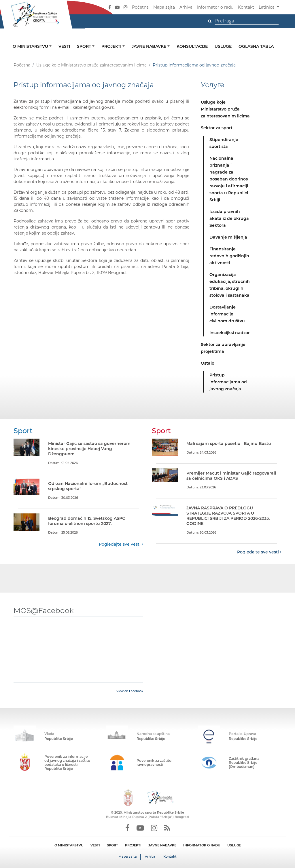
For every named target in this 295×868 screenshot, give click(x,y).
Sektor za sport (217, 128)
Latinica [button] (267, 7)
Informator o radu (215, 7)
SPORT (112, 845)
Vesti (64, 46)
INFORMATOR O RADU (202, 845)
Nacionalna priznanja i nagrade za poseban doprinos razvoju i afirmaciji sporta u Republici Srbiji (229, 179)
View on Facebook (130, 691)
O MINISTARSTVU (69, 845)
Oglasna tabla (256, 46)
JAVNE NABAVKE (162, 845)
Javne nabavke (150, 46)
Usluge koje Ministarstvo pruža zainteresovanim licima (91, 65)
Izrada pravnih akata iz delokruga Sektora (229, 218)
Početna (140, 7)
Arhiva (186, 7)
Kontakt (246, 7)
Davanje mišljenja (228, 237)
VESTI (95, 845)
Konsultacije (192, 46)
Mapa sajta (164, 7)
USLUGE (234, 845)
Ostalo (208, 363)
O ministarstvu (31, 46)
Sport (85, 46)
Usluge (223, 46)
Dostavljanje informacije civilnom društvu (227, 314)
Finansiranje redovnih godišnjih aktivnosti (229, 256)
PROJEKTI (133, 845)
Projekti (112, 46)
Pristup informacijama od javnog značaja (228, 382)
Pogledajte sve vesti (121, 544)
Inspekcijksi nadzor (230, 333)
